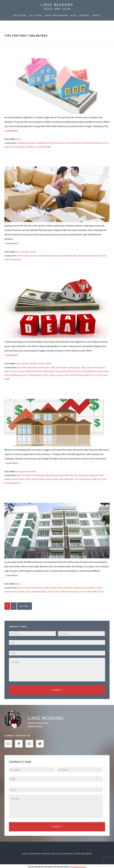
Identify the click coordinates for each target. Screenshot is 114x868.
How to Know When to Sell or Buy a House (43, 375)
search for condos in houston (62, 592)
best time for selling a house (60, 368)
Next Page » (24, 607)
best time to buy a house (88, 368)
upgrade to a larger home (38, 147)
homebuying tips (44, 143)
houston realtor (53, 256)
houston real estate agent (30, 256)
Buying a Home (29, 252)
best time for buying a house (31, 368)
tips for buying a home (86, 479)
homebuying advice (26, 143)
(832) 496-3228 (57, 9)
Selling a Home (44, 364)
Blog (19, 139)
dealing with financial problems (72, 475)
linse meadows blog (88, 256)
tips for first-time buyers (89, 143)
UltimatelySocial (78, 866)
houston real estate (71, 371)
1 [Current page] (8, 607)
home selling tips (51, 371)
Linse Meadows (57, 5)
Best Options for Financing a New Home (36, 475)
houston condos (72, 588)
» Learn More (16, 131)
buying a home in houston (30, 588)
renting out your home (64, 143)
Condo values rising (53, 588)
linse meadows (70, 256)
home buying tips (33, 371)
